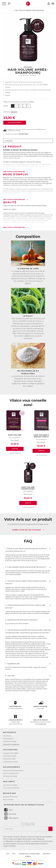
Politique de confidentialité (29, 854)
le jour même (40, 705)
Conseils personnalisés (11, 762)
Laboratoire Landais (10, 741)
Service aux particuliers (11, 773)
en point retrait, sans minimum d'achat (16, 720)
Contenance (7, 112)
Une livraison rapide (10, 756)
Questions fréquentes (10, 797)
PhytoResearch (8, 739)
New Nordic (28, 67)
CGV (7, 854)
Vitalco (8, 810)
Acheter (15, 449)
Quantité (6, 106)
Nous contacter (8, 800)
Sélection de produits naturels (13, 770)
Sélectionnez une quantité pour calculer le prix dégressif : (19, 102)
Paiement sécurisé (9, 759)
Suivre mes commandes (11, 788)
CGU (14, 854)
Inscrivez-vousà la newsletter (28, 824)
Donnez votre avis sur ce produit (28, 530)
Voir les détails (16, 131)
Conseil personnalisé (10, 776)
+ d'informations (15, 453)
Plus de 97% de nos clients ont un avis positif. (40, 720)
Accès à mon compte (10, 785)
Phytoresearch (11, 818)
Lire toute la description (15, 172)
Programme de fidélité (11, 753)
